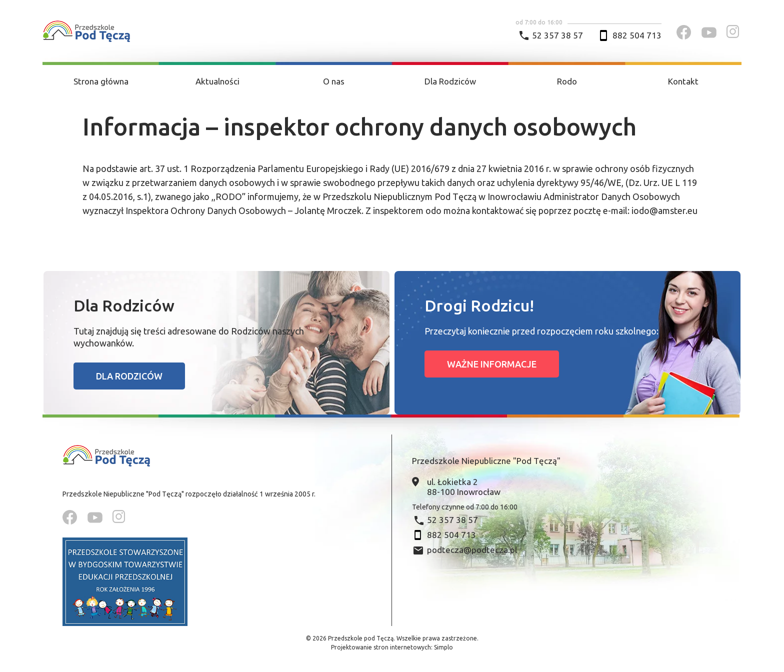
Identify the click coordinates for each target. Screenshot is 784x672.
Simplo (443, 647)
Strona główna (101, 81)
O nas (334, 81)
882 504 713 (637, 35)
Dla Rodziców (450, 81)
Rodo (567, 81)
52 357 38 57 (557, 35)
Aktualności (217, 81)
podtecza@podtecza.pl (472, 550)
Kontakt (683, 81)
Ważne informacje (492, 364)
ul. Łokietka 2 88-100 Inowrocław (464, 487)
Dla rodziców (129, 376)
